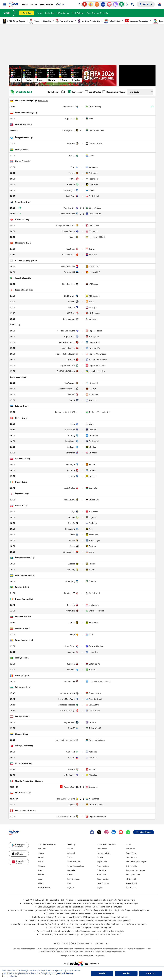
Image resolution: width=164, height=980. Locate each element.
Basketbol (50, 13)
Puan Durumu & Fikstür (97, 13)
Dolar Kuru (102, 870)
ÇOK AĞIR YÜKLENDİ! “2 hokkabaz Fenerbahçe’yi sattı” (50, 900)
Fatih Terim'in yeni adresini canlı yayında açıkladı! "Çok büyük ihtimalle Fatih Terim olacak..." (80, 934)
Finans (41, 853)
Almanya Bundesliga (136, 21)
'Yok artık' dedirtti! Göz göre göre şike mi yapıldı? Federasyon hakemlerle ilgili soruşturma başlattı (80, 931)
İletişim (57, 943)
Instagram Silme (133, 875)
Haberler (42, 849)
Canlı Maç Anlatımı (76, 866)
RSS (107, 943)
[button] (5, 5)
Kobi (69, 883)
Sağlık (70, 849)
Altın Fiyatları (103, 866)
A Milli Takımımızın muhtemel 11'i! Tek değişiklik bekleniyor (112, 903)
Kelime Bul (131, 849)
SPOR (7, 13)
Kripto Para (102, 862)
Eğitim (41, 875)
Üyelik (73, 943)
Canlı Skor (27, 13)
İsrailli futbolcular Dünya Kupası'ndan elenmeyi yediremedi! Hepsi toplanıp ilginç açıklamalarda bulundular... (80, 917)
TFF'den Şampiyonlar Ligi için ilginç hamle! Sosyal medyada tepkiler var (118, 910)
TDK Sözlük (131, 879)
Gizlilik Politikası (85, 943)
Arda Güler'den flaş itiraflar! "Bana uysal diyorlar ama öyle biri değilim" (80, 928)
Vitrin (70, 857)
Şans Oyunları (74, 879)
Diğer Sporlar (63, 13)
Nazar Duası (131, 888)
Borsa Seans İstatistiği (106, 844)
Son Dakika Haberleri (47, 844)
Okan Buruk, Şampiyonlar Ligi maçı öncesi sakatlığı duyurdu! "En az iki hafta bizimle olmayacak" (80, 907)
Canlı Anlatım (78, 13)
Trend (41, 870)
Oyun (129, 844)
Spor (40, 879)
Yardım (65, 943)
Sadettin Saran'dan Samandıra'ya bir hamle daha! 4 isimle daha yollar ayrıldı (80, 914)
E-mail (70, 875)
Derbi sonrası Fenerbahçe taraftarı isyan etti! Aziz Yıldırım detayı (106, 900)
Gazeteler (71, 870)
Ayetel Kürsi (131, 883)
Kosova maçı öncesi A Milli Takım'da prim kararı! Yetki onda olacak (52, 903)
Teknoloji (71, 844)
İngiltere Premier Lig (89, 21)
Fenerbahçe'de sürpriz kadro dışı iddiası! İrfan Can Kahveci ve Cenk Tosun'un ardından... (108, 924)
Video (41, 883)
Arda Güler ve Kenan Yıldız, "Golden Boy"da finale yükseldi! (39, 924)
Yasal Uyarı (99, 943)
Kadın (41, 862)
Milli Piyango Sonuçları (136, 862)
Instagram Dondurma (135, 870)
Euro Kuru (101, 875)
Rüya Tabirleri (103, 879)
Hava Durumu (103, 883)
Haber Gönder (144, 832)
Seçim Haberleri (74, 862)
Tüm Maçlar (76, 92)
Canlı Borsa (102, 849)
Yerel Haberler (44, 888)
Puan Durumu (43, 101)
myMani (71, 888)
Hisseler (100, 857)
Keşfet (99, 888)
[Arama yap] (132, 4)
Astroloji (71, 853)
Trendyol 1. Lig (64, 21)
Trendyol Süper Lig (40, 21)
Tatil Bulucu (131, 857)
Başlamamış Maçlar (114, 92)
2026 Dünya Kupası (14, 21)
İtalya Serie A (112, 21)
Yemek (41, 857)
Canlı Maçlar (93, 92)
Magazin (42, 866)
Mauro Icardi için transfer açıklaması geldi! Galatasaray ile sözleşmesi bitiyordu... (46, 910)
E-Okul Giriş (131, 866)
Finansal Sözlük (104, 853)
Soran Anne (131, 853)
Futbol (40, 13)
